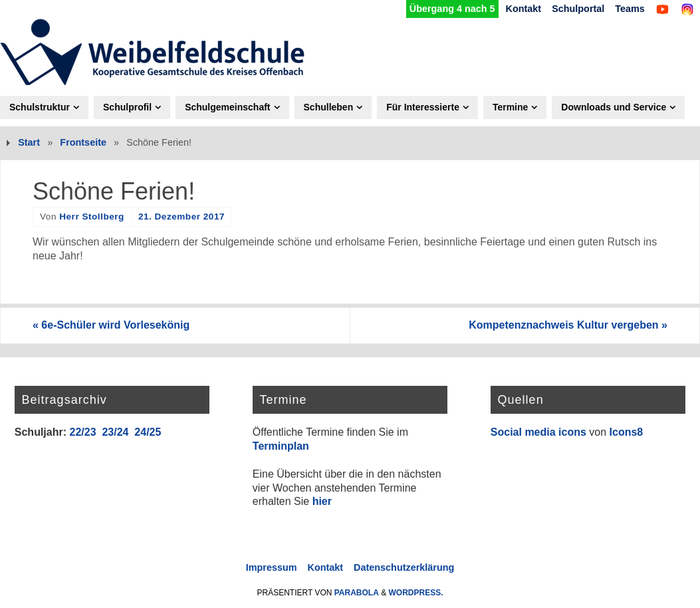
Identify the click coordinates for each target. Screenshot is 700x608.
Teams (630, 9)
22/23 (82, 432)
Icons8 (627, 432)
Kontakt (524, 9)
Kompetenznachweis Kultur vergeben (568, 325)
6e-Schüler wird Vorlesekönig (111, 325)
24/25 (148, 432)
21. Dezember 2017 (181, 217)
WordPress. (416, 593)
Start (29, 142)
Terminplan (281, 446)
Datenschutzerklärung (404, 567)
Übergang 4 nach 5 (452, 9)
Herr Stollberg (92, 217)
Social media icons (538, 432)
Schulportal (578, 9)
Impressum (272, 567)
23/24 (115, 432)
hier (322, 501)
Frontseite (83, 142)
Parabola (357, 593)
